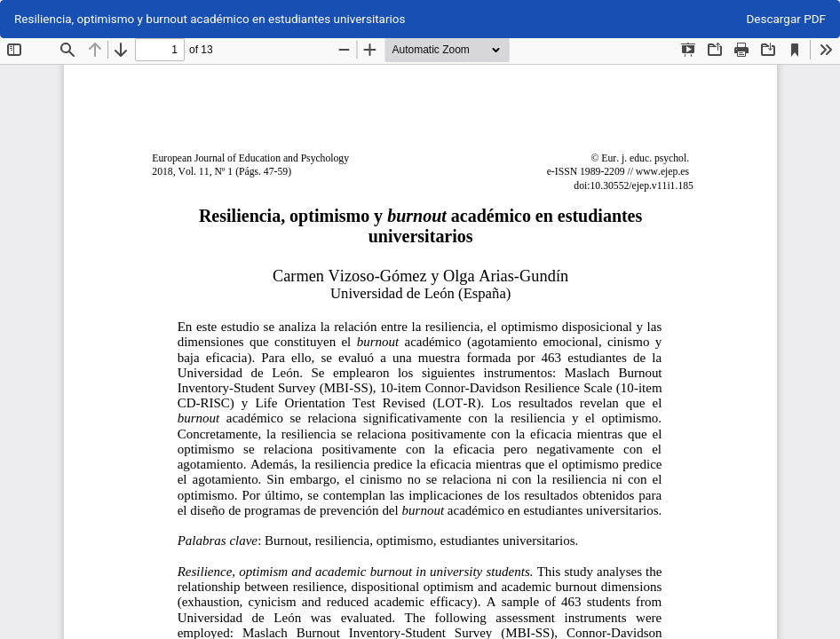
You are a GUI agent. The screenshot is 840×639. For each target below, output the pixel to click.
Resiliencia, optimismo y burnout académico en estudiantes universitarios (210, 19)
